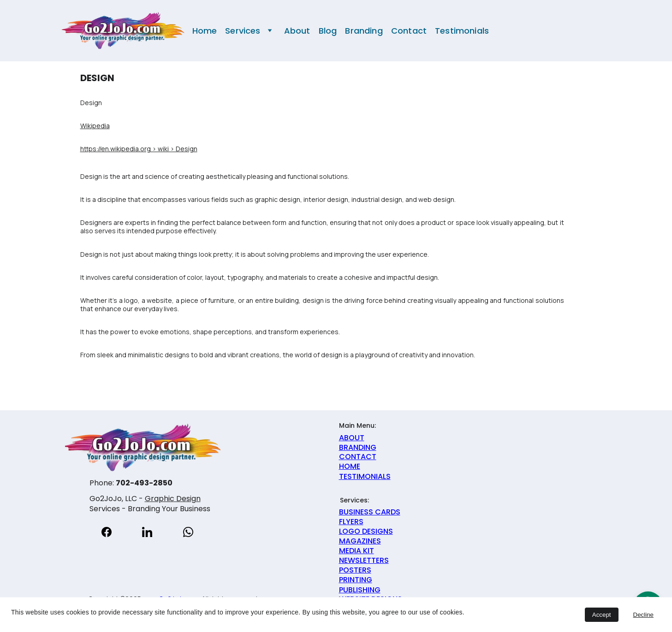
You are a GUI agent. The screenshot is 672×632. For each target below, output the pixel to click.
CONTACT (358, 457)
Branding (364, 31)
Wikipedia (95, 126)
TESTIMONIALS (365, 476)
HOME (350, 466)
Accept (602, 615)
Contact (409, 31)
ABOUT (352, 438)
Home (205, 31)
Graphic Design (173, 499)
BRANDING (358, 447)
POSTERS (355, 570)
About (297, 31)
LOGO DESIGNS (366, 531)
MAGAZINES (360, 541)
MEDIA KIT (357, 551)
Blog (328, 31)
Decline (643, 615)
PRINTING (356, 580)
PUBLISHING (360, 590)
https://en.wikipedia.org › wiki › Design (139, 149)
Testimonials (462, 31)
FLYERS (351, 522)
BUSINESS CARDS (370, 512)
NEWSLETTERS (364, 560)
